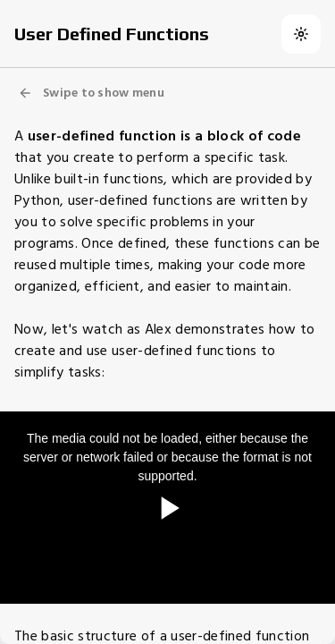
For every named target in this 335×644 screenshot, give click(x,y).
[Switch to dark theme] (301, 34)
